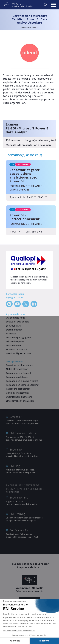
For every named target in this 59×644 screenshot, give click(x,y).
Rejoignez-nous (14, 297)
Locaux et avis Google (18, 322)
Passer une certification (18, 389)
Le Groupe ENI (13, 326)
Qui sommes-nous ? (16, 318)
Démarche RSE (14, 346)
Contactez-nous (15, 294)
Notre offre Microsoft (17, 369)
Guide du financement (17, 393)
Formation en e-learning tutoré (22, 381)
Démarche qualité (15, 341)
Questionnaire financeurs (19, 397)
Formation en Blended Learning (22, 385)
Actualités (11, 334)
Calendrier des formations (19, 365)
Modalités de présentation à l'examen (28, 145)
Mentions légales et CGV (19, 353)
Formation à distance (17, 377)
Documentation (14, 330)
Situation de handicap (17, 349)
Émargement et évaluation (20, 401)
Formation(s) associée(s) (24, 155)
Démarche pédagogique (18, 337)
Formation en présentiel (18, 373)
